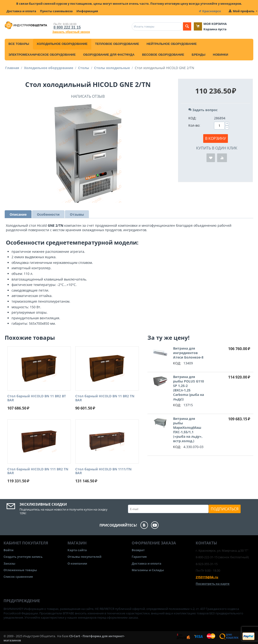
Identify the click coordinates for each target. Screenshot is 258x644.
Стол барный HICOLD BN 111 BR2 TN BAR (38, 471)
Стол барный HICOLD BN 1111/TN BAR (103, 471)
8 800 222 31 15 (67, 27)
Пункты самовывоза (56, 11)
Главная (12, 68)
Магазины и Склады (148, 570)
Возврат (138, 550)
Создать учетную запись (23, 557)
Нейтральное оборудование (172, 44)
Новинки (220, 55)
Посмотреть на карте (213, 584)
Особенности (48, 214)
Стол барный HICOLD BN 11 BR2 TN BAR (105, 398)
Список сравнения (18, 577)
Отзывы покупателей (84, 557)
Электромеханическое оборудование (42, 55)
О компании (77, 563)
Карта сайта (77, 550)
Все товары (19, 44)
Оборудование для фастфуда (109, 55)
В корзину (216, 138)
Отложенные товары (20, 570)
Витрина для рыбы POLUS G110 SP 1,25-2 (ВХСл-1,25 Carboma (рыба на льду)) (189, 388)
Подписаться (225, 509)
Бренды (198, 55)
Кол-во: (194, 125)
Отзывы (77, 214)
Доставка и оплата (21, 11)
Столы (84, 68)
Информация (87, 11)
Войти (8, 550)
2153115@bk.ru (207, 577)
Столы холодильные (112, 68)
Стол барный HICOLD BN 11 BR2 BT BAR (37, 398)
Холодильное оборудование (62, 44)
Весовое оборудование (163, 55)
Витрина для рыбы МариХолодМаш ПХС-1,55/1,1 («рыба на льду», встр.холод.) (188, 430)
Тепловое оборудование (117, 44)
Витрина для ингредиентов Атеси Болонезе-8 (188, 353)
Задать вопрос (203, 110)
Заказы (9, 563)
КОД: (192, 118)
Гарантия (139, 557)
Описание (18, 214)
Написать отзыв (88, 96)
